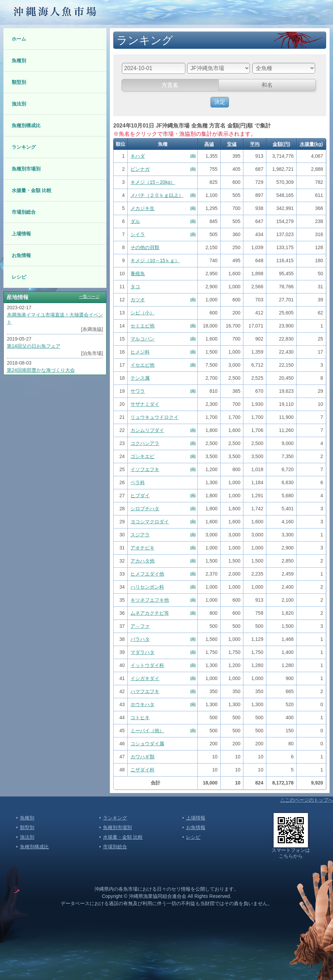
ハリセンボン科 (147, 587)
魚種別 (19, 60)
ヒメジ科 (140, 352)
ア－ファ (140, 626)
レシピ (19, 277)
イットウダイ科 (147, 665)
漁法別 (19, 104)
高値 (209, 144)
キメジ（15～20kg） (153, 182)
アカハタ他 (142, 561)
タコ (135, 287)
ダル (135, 221)
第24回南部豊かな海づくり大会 (41, 370)
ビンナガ (140, 169)
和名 (267, 85)
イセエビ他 (142, 365)
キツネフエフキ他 (150, 600)
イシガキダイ (145, 678)
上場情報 (21, 234)
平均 (255, 144)
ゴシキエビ (142, 456)
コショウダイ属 (147, 744)
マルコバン (142, 339)
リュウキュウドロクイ (154, 417)
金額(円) (281, 144)
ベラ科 (138, 482)
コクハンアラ (145, 443)
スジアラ (140, 535)
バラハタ (140, 639)
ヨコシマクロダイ (150, 522)
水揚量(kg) (311, 144)
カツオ (138, 300)
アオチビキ (142, 548)
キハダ (138, 156)
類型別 (19, 82)
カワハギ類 (142, 757)
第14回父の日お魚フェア (34, 346)
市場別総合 (24, 212)
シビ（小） (142, 313)
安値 (232, 144)
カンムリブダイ (147, 430)
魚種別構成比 (26, 125)
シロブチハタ (145, 509)
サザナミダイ (145, 404)
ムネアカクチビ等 (150, 613)
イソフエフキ (145, 469)
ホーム (19, 39)
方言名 (170, 85)
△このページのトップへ (307, 800)
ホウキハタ (142, 704)
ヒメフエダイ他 (147, 574)
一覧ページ (89, 297)
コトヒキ (140, 717)
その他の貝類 (145, 247)
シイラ (138, 234)
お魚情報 (21, 255)
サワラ (138, 391)
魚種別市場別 (26, 169)
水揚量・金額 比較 (32, 190)
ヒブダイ (140, 495)
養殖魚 (138, 274)
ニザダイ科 (142, 770)
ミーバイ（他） (147, 731)
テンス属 (140, 378)
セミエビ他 (142, 326)
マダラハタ (142, 652)
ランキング (24, 147)
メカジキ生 (142, 208)
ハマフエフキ (145, 691)
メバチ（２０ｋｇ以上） (157, 195)
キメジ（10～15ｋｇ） (155, 260)
